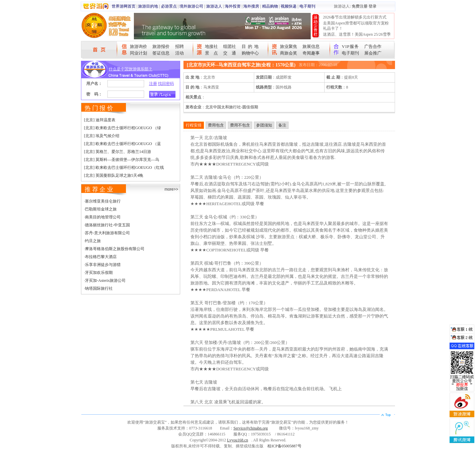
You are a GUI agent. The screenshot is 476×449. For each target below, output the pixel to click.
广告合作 (373, 46)
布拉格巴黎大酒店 (101, 257)
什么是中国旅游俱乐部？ (131, 69)
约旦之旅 (93, 241)
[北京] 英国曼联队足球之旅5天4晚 (114, 175)
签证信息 (161, 53)
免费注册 (360, 6)
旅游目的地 (148, 6)
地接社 (211, 46)
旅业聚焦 (289, 46)
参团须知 (264, 125)
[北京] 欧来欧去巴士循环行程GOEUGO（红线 (124, 168)
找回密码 (166, 84)
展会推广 (373, 53)
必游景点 (169, 6)
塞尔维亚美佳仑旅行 (103, 201)
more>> (171, 189)
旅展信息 (311, 46)
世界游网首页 (124, 6)
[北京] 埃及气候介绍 (102, 136)
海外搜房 (251, 6)
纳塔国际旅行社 (99, 288)
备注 (282, 125)
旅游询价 (139, 46)
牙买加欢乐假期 (99, 273)
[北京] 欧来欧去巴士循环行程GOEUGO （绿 (122, 128)
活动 (179, 53)
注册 (153, 84)
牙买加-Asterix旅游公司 (105, 281)
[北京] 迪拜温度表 (100, 120)
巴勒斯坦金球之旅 (101, 209)
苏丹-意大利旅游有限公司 (107, 233)
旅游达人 (214, 6)
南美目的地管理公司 (103, 217)
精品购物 (270, 6)
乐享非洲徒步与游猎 (103, 265)
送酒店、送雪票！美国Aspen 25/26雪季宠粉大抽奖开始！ (357, 37)
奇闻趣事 (311, 53)
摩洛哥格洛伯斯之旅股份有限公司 (115, 249)
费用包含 (216, 125)
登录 (373, 6)
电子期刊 (307, 6)
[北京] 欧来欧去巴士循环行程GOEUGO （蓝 (122, 144)
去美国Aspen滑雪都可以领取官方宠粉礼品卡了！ (356, 26)
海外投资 (233, 6)
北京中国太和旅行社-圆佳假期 (232, 107)
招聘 (179, 46)
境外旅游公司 (191, 6)
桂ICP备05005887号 (284, 446)
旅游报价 (161, 46)
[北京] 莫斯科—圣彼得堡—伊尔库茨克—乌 (121, 160)
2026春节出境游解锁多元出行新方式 (355, 17)
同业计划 (139, 53)
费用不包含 (240, 125)
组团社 (230, 46)
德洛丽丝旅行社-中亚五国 (107, 225)
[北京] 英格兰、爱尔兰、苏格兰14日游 (118, 152)
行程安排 (194, 125)
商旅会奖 (289, 53)
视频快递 (289, 6)
